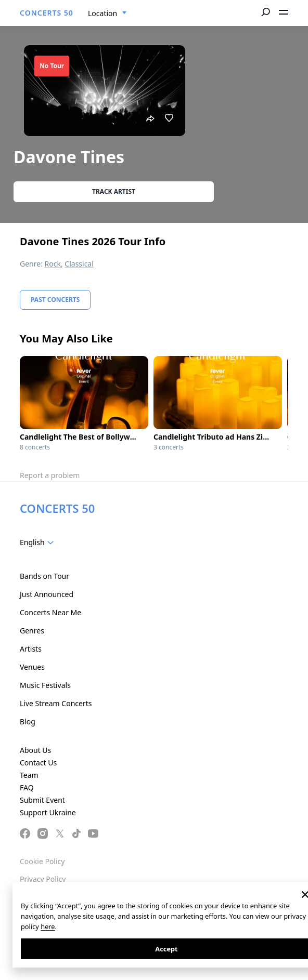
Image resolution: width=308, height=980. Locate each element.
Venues (32, 667)
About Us (35, 750)
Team (29, 775)
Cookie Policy (42, 861)
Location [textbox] (102, 13)
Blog (28, 721)
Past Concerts (55, 300)
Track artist (114, 191)
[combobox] (107, 14)
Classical (79, 264)
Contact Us (38, 763)
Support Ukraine (48, 812)
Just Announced (47, 594)
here (48, 926)
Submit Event (42, 800)
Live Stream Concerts (56, 703)
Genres (32, 631)
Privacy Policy (43, 879)
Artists (31, 649)
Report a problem (50, 475)
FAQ (27, 787)
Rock (53, 264)
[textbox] (39, 542)
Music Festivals (45, 685)
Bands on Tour (44, 576)
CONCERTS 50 (47, 13)
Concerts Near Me (50, 612)
